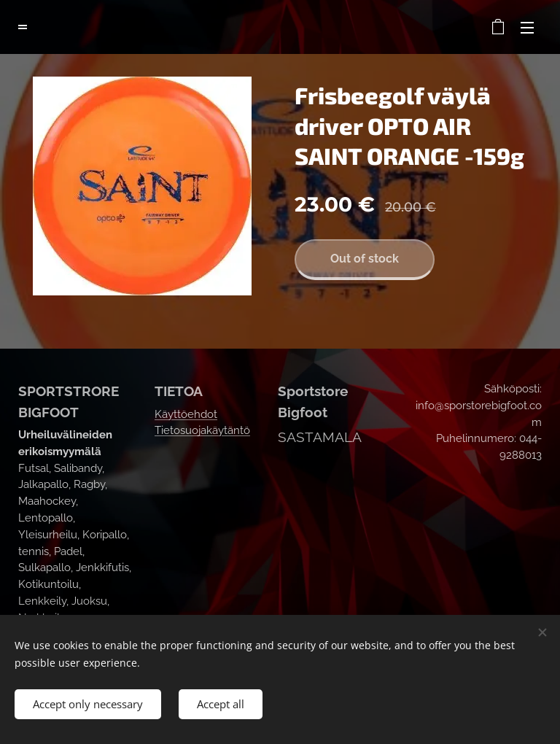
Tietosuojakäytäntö (202, 430)
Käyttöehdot (186, 414)
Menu (527, 28)
